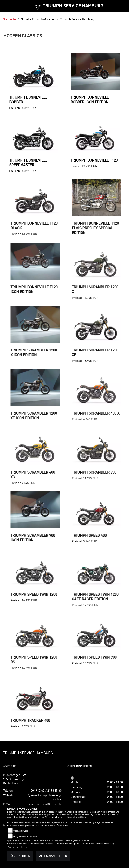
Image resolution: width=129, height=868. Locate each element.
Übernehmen (20, 856)
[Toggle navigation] (6, 6)
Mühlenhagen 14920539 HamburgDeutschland (14, 779)
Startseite (9, 19)
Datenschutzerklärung (77, 817)
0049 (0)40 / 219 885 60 (46, 790)
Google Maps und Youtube (25, 837)
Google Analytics (21, 831)
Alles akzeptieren (53, 856)
